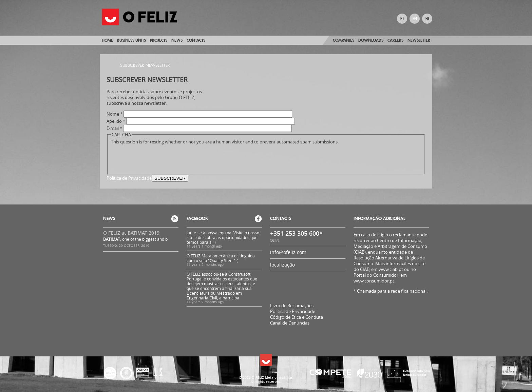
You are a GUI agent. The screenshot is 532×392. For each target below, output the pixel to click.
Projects (159, 40)
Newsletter (419, 40)
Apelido (116, 121)
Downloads (371, 40)
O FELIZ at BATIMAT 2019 (131, 233)
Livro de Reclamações (292, 306)
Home (107, 40)
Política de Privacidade (129, 178)
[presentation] (163, 158)
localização (282, 265)
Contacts (196, 40)
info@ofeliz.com (288, 252)
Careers (395, 40)
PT (402, 19)
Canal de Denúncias (290, 323)
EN (415, 19)
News (177, 40)
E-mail (114, 128)
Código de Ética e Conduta (297, 317)
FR (427, 19)
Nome (115, 114)
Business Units (131, 40)
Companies (344, 40)
